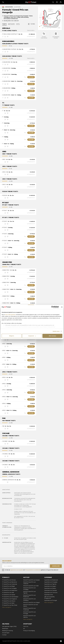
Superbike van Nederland (51, 580)
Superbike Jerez (49, 595)
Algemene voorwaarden (17, 570)
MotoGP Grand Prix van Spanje (31, 580)
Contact (4, 635)
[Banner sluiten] (62, 307)
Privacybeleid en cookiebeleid (33, 570)
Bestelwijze (5, 629)
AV (24, 629)
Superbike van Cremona (51, 593)
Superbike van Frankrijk (51, 590)
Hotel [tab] (18, 24)
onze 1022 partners (10, 315)
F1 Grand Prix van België (9, 586)
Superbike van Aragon (50, 586)
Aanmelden (56, 566)
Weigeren (12, 336)
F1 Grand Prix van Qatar (8, 603)
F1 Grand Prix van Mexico (9, 601)
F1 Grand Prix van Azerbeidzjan (10, 597)
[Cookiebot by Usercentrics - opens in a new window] (52, 307)
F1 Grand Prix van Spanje (9, 595)
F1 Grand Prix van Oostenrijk (10, 584)
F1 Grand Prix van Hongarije (9, 588)
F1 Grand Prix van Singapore (10, 599)
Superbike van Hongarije (51, 582)
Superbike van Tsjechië (50, 584)
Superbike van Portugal (51, 600)
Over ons (26, 626)
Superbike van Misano (50, 588)
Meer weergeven (7, 607)
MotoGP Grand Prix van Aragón (32, 603)
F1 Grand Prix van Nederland (10, 590)
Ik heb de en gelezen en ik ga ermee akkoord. (32, 570)
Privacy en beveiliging (29, 631)
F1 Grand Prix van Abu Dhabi (10, 605)
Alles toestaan (52, 336)
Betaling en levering (7, 631)
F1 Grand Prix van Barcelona (10, 582)
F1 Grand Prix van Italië (8, 593)
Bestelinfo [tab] (11, 24)
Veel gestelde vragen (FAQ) (9, 626)
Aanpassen (32, 336)
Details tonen (56, 331)
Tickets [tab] (4, 24)
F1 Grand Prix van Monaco (9, 580)
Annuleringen (6, 633)
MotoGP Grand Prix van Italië (31, 586)
